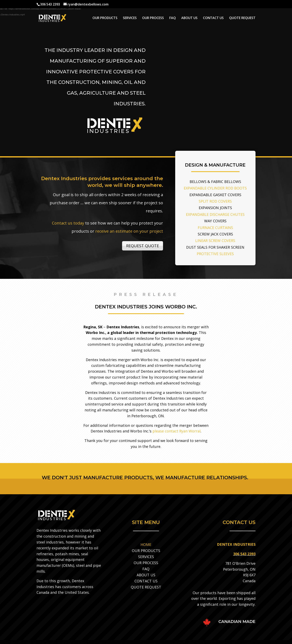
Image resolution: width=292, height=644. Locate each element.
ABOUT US (189, 18)
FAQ (173, 18)
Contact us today (68, 223)
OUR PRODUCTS (105, 18)
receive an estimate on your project (129, 231)
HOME (146, 544)
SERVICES (130, 18)
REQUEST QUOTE (143, 246)
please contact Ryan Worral (177, 431)
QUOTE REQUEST (242, 18)
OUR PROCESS (153, 18)
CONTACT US (213, 18)
